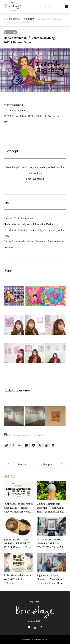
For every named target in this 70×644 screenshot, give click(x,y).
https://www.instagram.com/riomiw (26, 435)
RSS (41, 627)
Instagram (35, 627)
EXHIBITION (11, 32)
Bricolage (28, 639)
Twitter (29, 627)
